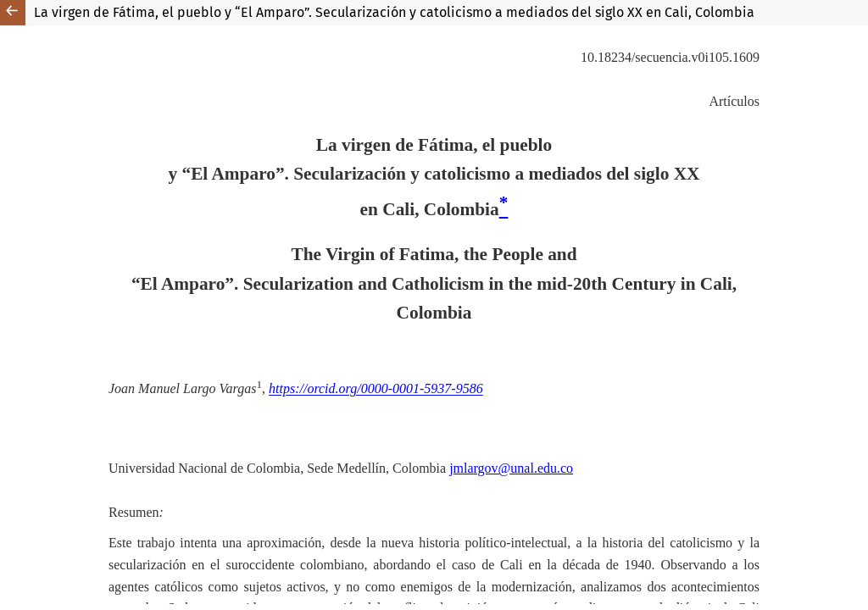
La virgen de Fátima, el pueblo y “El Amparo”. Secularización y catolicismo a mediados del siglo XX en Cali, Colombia (394, 12)
